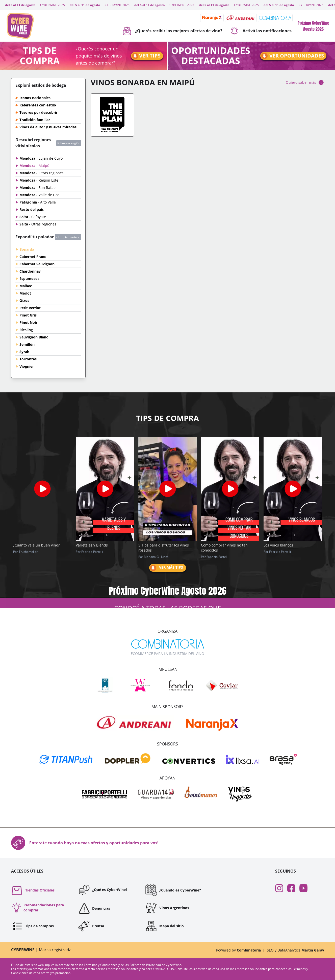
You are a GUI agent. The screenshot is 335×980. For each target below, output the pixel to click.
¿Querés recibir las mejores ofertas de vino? (173, 31)
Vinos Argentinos (167, 908)
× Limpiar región (69, 143)
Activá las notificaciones (261, 31)
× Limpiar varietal (68, 237)
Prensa (91, 926)
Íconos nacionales (35, 98)
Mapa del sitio (164, 926)
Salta (33, 217)
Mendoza (41, 158)
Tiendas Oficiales (33, 890)
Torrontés (28, 359)
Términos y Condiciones (101, 965)
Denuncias (94, 908)
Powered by (238, 950)
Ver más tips (166, 568)
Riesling (26, 330)
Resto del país (32, 209)
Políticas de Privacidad (146, 965)
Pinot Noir (28, 322)
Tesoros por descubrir (38, 112)
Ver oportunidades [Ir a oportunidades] (292, 56)
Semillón (27, 344)
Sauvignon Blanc (34, 337)
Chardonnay (30, 271)
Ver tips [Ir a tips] (146, 56)
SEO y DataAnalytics (295, 950)
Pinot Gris (28, 315)
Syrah (24, 352)
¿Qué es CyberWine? (103, 890)
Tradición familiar (35, 120)
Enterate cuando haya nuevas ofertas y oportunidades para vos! (85, 843)
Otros (24, 300)
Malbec (26, 286)
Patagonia (38, 202)
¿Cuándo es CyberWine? (173, 890)
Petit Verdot (30, 308)
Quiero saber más (305, 82)
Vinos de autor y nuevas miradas (48, 127)
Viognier (27, 366)
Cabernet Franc (33, 257)
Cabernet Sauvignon (37, 264)
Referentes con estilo (38, 105)
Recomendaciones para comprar (37, 907)
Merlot (25, 293)
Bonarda (27, 249)
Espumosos (29, 279)
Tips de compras (32, 926)
